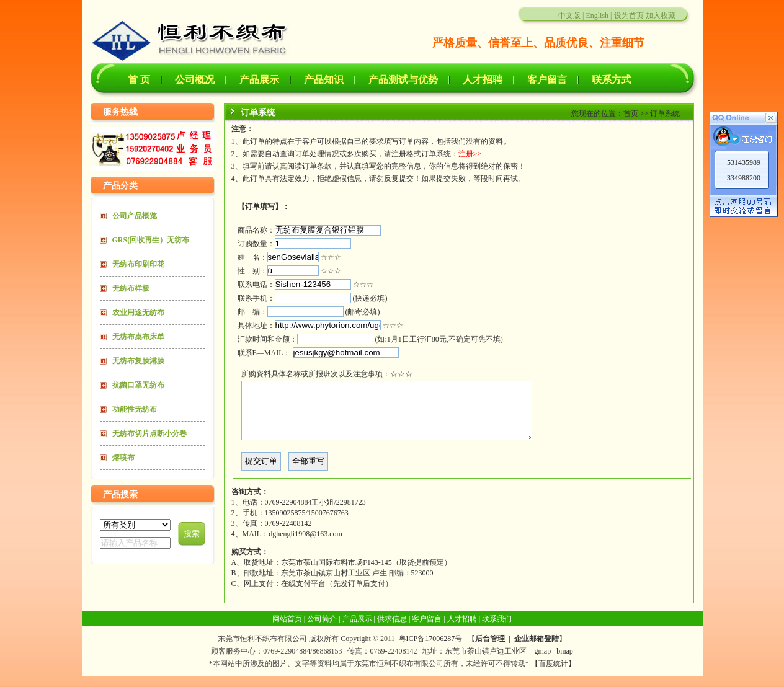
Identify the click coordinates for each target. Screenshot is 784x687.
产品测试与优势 (403, 80)
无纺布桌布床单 (138, 337)
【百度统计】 (553, 675)
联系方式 (612, 80)
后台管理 (490, 650)
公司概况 (195, 80)
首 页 (139, 80)
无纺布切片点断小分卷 (149, 433)
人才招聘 (483, 80)
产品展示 (259, 80)
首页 (631, 113)
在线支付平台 (303, 595)
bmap (565, 662)
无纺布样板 (131, 288)
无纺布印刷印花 (138, 264)
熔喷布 (123, 458)
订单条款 (317, 166)
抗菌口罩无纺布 (138, 385)
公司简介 (322, 630)
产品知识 (324, 80)
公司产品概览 (135, 216)
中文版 (569, 16)
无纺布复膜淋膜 (138, 361)
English (597, 16)
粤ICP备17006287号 (431, 650)
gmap (542, 662)
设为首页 (629, 16)
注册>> (470, 154)
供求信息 (392, 630)
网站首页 (287, 630)
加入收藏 (661, 16)
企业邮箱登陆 (537, 650)
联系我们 (497, 630)
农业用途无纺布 (138, 312)
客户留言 (547, 80)
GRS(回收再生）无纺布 (151, 240)
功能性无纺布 (135, 409)
